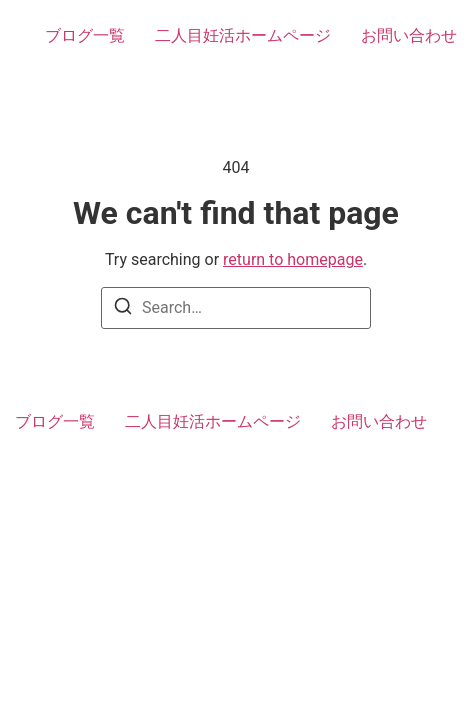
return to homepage (293, 259)
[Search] (123, 309)
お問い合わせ (409, 35)
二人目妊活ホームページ (243, 35)
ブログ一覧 (85, 35)
